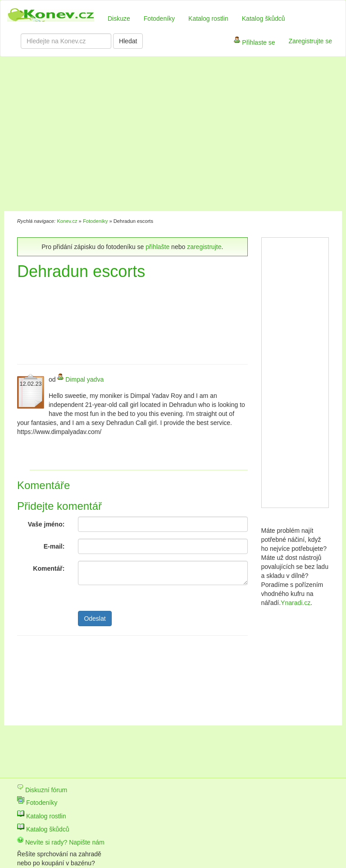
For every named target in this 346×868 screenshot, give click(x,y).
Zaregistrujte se (310, 41)
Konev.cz (67, 221)
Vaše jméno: (46, 524)
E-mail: (54, 546)
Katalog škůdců (264, 18)
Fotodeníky (159, 18)
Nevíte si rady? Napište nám (61, 842)
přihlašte (157, 247)
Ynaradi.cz (296, 603)
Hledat (128, 41)
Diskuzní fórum (42, 790)
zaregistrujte (204, 247)
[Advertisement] (134, 135)
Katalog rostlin (208, 18)
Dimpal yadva (84, 379)
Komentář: (49, 568)
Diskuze (119, 18)
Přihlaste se (254, 43)
